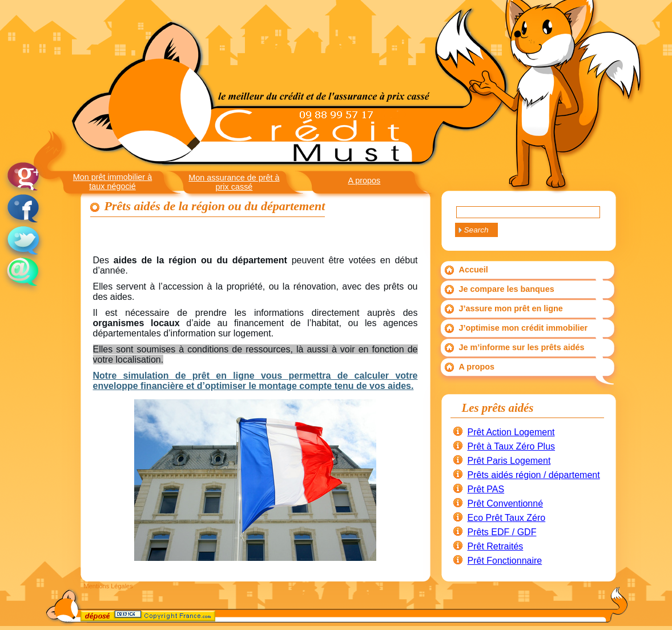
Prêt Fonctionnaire (505, 561)
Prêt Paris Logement (509, 461)
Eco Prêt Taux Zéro (507, 518)
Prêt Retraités (496, 546)
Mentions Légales (108, 586)
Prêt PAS (486, 489)
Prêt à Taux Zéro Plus (512, 446)
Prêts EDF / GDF (502, 532)
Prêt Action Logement (511, 432)
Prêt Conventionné (506, 503)
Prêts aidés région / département (534, 475)
